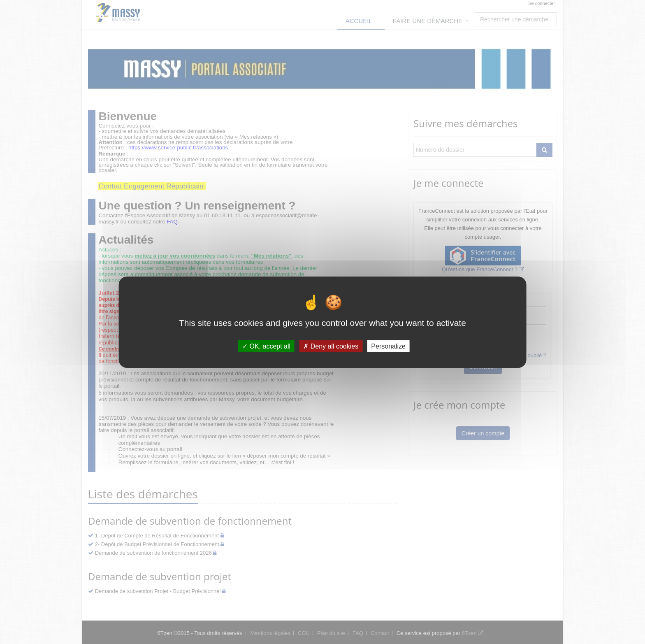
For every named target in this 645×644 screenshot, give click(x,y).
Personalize (388, 346)
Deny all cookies (331, 346)
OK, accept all (266, 346)
